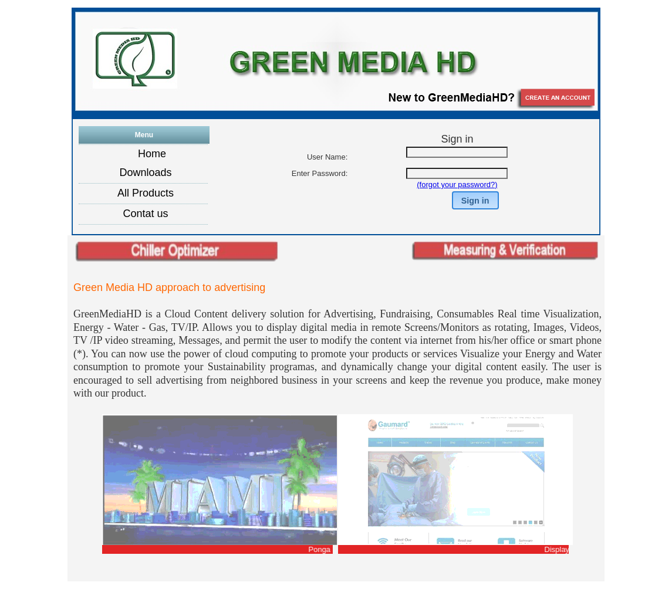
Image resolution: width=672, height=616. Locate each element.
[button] (475, 200)
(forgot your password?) (457, 185)
